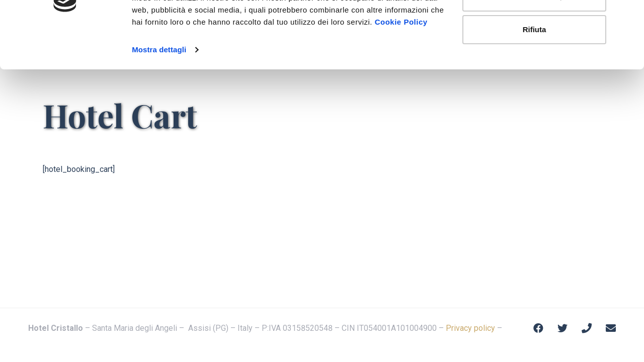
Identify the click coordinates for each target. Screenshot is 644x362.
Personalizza (535, 60)
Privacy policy (470, 328)
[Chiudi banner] (628, 16)
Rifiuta (535, 92)
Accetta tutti (535, 26)
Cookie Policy (401, 85)
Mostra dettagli (159, 112)
